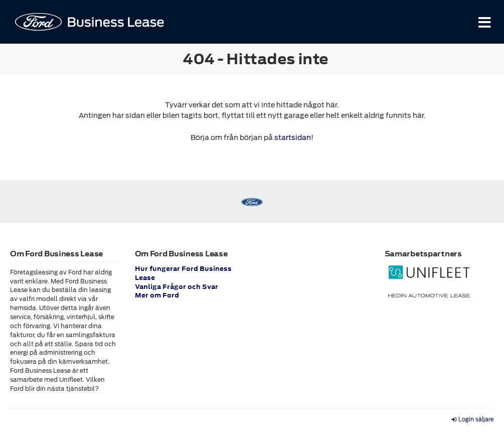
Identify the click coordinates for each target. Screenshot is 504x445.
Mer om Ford (157, 295)
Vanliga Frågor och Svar (177, 287)
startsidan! (294, 137)
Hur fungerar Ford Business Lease (183, 273)
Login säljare (473, 420)
